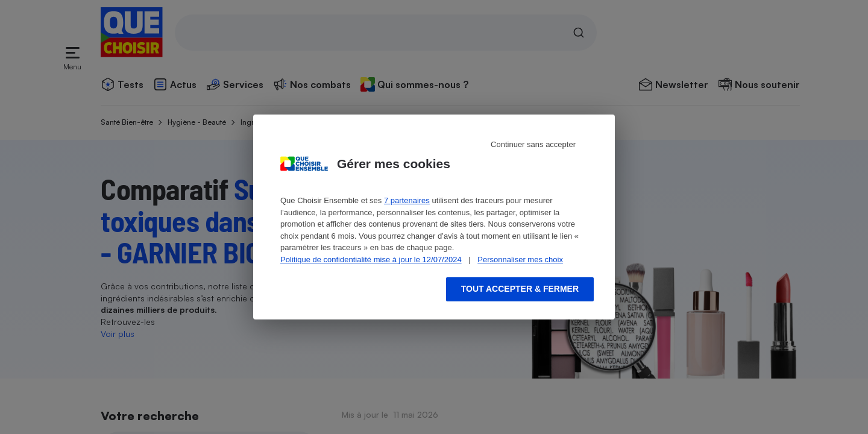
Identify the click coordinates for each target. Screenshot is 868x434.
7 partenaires (407, 200)
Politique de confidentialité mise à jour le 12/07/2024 (371, 259)
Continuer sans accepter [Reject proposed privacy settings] (533, 144)
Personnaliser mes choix (520, 259)
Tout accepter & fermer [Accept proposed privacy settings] (520, 289)
